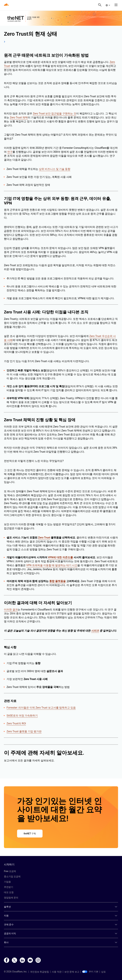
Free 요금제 (10, 871)
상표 (103, 972)
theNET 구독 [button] (30, 834)
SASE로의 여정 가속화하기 (22, 716)
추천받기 (9, 887)
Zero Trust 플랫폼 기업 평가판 (24, 731)
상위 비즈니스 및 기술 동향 (55, 169)
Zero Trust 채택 (19, 117)
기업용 (7, 882)
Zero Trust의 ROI (16, 723)
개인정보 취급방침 (39, 972)
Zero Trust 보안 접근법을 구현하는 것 (55, 114)
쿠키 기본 (90, 972)
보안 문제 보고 (72, 972)
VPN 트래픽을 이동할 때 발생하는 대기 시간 (52, 565)
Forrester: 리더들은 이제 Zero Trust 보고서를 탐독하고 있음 (41, 708)
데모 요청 (9, 892)
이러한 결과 (11, 610)
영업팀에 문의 (11, 898)
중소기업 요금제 (12, 876)
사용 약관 (57, 972)
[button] (108, 5)
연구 (10, 152)
